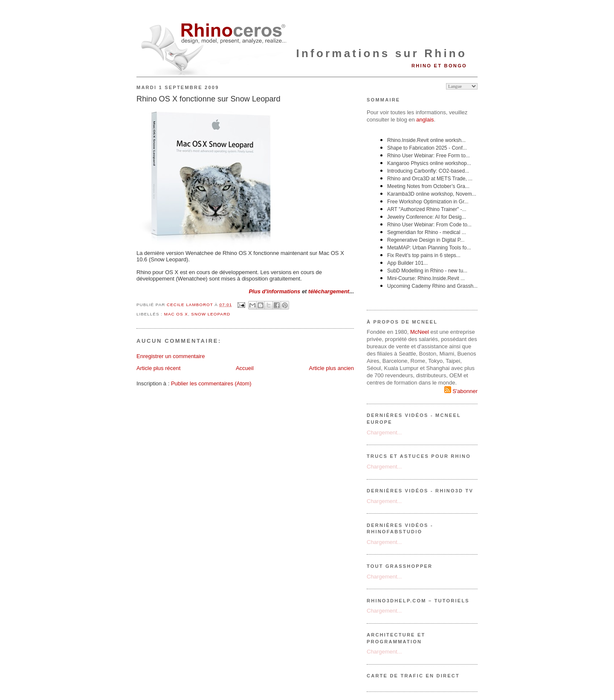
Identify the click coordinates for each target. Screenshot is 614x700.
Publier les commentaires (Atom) (211, 383)
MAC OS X (176, 314)
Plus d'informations (274, 291)
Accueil (245, 368)
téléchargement (329, 291)
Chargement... (384, 432)
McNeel (420, 332)
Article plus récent (158, 368)
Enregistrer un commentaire (171, 356)
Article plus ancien (332, 368)
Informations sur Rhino (382, 53)
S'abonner (461, 391)
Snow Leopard (211, 314)
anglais (425, 120)
